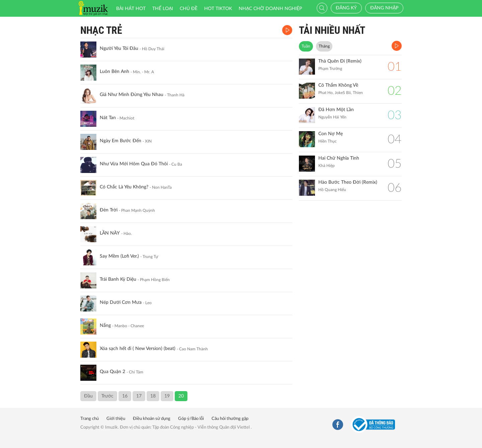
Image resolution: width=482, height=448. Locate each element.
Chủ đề (189, 9)
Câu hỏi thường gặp (230, 419)
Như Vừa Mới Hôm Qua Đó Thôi (134, 164)
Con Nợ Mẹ (331, 134)
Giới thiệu (116, 419)
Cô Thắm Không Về (338, 85)
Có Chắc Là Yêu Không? (124, 187)
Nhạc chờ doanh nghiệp (270, 9)
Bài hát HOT (131, 9)
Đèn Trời (109, 210)
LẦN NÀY (110, 233)
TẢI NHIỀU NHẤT (332, 30)
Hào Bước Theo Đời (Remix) (348, 182)
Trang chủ (90, 419)
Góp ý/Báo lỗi (191, 419)
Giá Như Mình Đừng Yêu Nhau (132, 95)
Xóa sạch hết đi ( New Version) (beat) (138, 349)
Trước (107, 396)
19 (167, 396)
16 (125, 396)
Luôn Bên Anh (114, 72)
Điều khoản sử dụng (152, 419)
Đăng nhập (384, 8)
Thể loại (163, 9)
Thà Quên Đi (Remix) (340, 61)
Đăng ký (346, 8)
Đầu (88, 396)
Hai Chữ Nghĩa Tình (339, 158)
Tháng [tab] (324, 46)
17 (139, 396)
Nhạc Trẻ (101, 30)
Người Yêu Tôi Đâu (119, 49)
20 (181, 396)
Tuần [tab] (306, 46)
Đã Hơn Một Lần (336, 110)
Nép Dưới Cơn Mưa (121, 302)
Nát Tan (108, 118)
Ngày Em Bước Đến (120, 141)
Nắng (105, 326)
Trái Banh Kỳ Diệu (118, 279)
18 (153, 396)
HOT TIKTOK (218, 9)
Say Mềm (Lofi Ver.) (119, 256)
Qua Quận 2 (112, 372)
